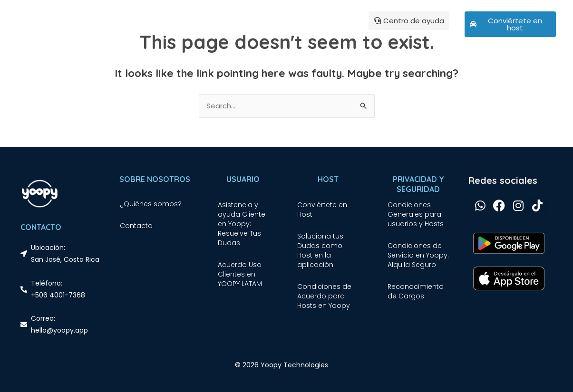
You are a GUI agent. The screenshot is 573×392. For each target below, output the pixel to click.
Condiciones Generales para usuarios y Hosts (416, 214)
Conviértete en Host (322, 210)
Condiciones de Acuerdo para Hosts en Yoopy (324, 296)
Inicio (107, 24)
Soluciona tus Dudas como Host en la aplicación (320, 250)
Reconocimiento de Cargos (416, 291)
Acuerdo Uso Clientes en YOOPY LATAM (240, 274)
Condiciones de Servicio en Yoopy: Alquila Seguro (418, 255)
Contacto (136, 226)
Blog (191, 24)
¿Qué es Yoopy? (150, 24)
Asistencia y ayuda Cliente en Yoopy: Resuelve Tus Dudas (242, 224)
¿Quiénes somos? (151, 204)
